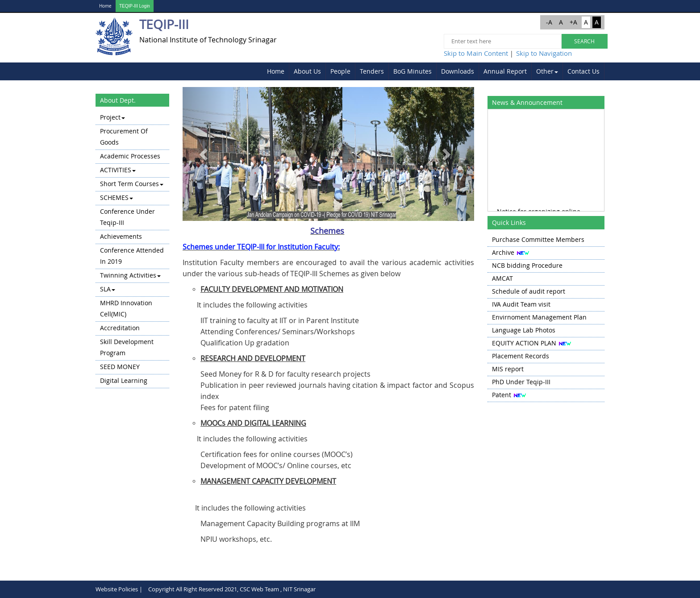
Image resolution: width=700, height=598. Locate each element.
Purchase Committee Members (538, 239)
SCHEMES (117, 197)
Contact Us (583, 71)
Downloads (458, 71)
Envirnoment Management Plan (539, 317)
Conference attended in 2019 (132, 256)
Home (105, 6)
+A (573, 22)
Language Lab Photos (524, 330)
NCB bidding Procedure (527, 265)
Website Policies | (119, 589)
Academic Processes (130, 156)
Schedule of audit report (529, 291)
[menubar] (433, 71)
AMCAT (502, 278)
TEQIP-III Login (135, 6)
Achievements (121, 236)
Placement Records (521, 356)
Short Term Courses (132, 184)
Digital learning (124, 380)
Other (547, 71)
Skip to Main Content (476, 53)
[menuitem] (276, 71)
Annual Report (505, 71)
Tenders (372, 71)
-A (549, 22)
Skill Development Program (127, 347)
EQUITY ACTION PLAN (524, 343)
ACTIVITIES (118, 170)
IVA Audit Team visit (521, 304)
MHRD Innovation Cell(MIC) (126, 308)
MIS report (508, 369)
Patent (502, 395)
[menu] (132, 250)
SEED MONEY (120, 367)
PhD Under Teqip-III (521, 382)
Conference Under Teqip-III (127, 217)
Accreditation (120, 328)
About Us (307, 71)
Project (112, 117)
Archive (503, 252)
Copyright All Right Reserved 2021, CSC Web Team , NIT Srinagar (232, 589)
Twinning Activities (130, 275)
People (340, 71)
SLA (108, 289)
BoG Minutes (412, 71)
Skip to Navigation (544, 53)
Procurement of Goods (124, 137)
